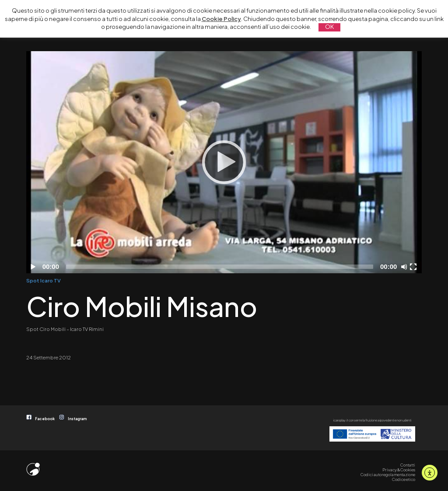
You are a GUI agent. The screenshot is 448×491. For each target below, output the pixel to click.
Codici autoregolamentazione (388, 474)
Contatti (408, 465)
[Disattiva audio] (406, 267)
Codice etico (404, 479)
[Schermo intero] (414, 267)
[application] (224, 162)
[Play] (224, 162)
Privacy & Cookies (399, 470)
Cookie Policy (221, 19)
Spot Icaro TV (44, 280)
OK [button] (329, 27)
